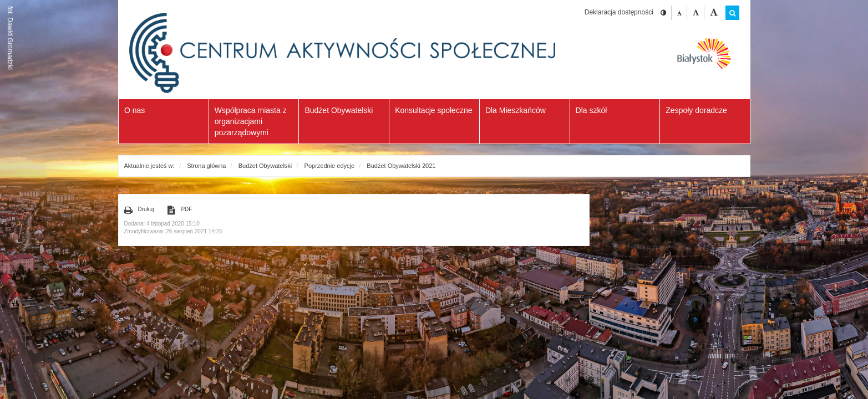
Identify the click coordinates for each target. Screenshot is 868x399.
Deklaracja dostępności (619, 12)
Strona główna (206, 166)
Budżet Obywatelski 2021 (401, 166)
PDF (180, 210)
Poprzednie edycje (330, 166)
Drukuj (139, 210)
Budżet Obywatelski (265, 166)
